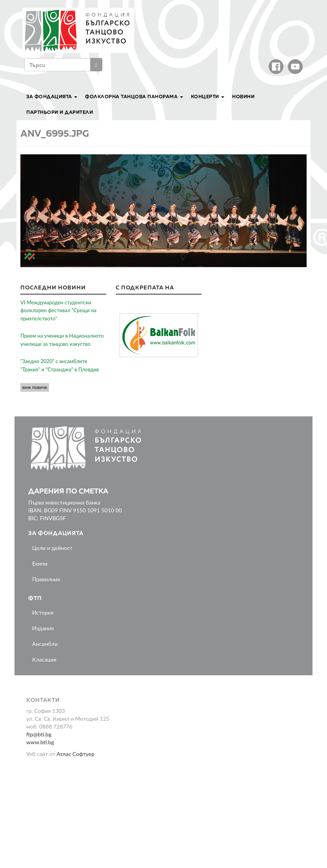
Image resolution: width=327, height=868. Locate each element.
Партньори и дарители (60, 112)
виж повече (35, 387)
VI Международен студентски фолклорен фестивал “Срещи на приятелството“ (58, 310)
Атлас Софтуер (75, 754)
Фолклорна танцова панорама (134, 97)
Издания (43, 628)
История (43, 612)
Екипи (40, 563)
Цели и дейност (52, 548)
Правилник (46, 579)
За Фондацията (52, 97)
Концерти (208, 97)
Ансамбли (45, 644)
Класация (44, 659)
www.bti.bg (40, 742)
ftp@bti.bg (39, 734)
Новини (243, 97)
